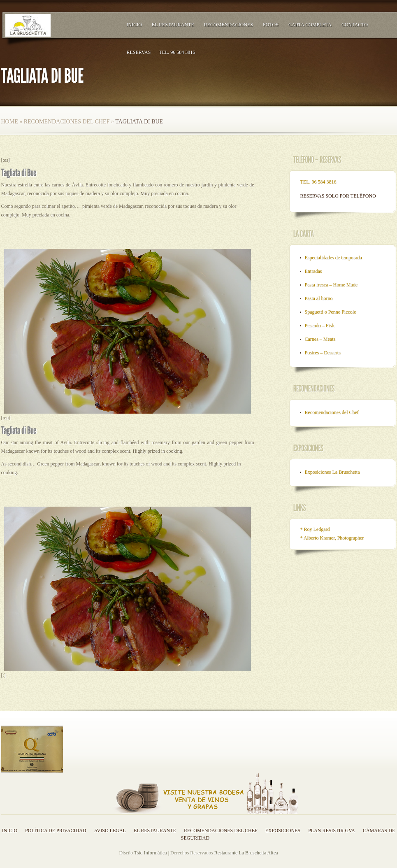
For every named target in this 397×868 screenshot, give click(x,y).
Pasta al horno (319, 298)
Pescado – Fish (320, 326)
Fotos (271, 25)
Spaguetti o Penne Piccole (331, 312)
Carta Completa (310, 25)
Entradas (313, 271)
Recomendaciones (229, 25)
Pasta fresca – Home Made (331, 285)
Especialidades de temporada (333, 258)
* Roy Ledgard (315, 529)
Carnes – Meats (320, 339)
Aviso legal (110, 831)
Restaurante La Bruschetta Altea (246, 853)
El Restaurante (173, 25)
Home (10, 122)
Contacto (355, 25)
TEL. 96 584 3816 (177, 52)
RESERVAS (139, 52)
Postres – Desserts (323, 353)
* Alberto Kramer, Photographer (332, 538)
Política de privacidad (56, 831)
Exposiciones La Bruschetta (332, 472)
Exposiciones (283, 831)
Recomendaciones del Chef (67, 122)
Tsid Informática (150, 853)
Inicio (134, 25)
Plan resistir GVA (332, 831)
